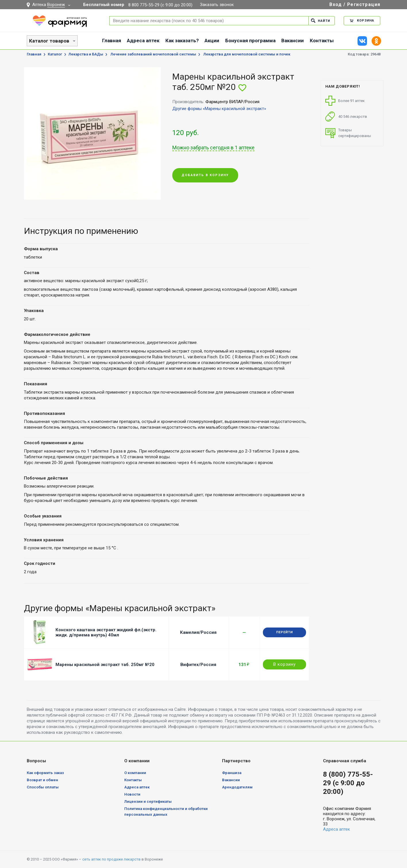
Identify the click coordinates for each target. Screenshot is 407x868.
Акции (212, 41)
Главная (112, 41)
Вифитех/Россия (198, 665)
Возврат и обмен (42, 780)
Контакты (322, 41)
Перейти (284, 632)
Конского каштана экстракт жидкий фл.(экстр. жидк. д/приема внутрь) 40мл (106, 632)
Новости (132, 794)
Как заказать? (182, 41)
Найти (321, 21)
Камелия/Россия (198, 632)
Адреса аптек (143, 41)
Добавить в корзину (205, 175)
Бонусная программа (250, 41)
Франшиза (232, 773)
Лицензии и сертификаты (148, 801)
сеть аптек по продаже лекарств (111, 859)
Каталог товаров (49, 41)
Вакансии (293, 41)
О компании (135, 773)
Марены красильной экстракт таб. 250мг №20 (105, 665)
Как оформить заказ (45, 773)
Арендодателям (237, 787)
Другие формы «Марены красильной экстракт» (219, 109)
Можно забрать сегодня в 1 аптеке (213, 148)
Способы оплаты (43, 787)
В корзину (284, 664)
